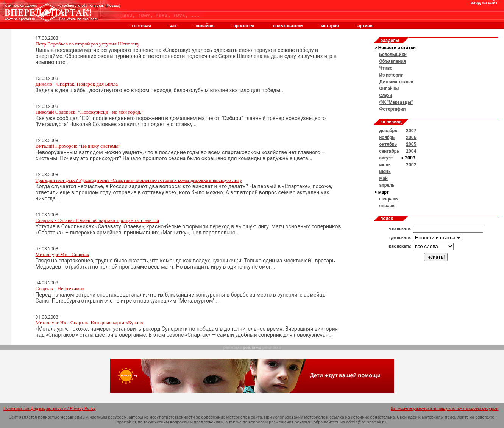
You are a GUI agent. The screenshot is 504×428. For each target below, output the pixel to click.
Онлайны (389, 89)
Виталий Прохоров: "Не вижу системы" (78, 146)
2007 (411, 131)
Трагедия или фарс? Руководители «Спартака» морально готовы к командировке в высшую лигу (139, 180)
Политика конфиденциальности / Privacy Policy (50, 408)
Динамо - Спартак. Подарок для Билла (77, 84)
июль (385, 165)
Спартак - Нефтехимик (60, 288)
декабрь (388, 131)
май (384, 178)
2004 (411, 151)
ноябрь (387, 137)
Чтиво (386, 68)
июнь (385, 172)
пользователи (288, 26)
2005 (411, 144)
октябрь (388, 144)
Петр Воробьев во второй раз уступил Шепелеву (88, 44)
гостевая (142, 26)
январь (387, 206)
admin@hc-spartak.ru (366, 422)
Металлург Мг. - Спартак (62, 254)
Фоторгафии (393, 109)
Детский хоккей (396, 82)
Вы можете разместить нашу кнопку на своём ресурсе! (445, 408)
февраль (389, 199)
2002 (411, 165)
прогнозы (244, 26)
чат (173, 26)
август (386, 158)
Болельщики (393, 55)
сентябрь (389, 151)
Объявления (393, 61)
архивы (366, 26)
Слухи (386, 95)
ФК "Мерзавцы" (396, 102)
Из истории (392, 75)
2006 (411, 137)
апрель (387, 185)
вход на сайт (484, 3)
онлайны (205, 26)
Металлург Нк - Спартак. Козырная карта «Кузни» (90, 323)
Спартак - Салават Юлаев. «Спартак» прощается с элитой (98, 220)
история (330, 26)
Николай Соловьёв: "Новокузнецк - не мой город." (90, 112)
